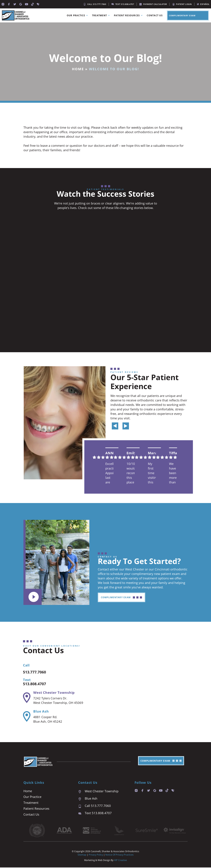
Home (78, 69)
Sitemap (82, 855)
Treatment (102, 15)
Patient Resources (129, 15)
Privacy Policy (96, 855)
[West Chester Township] (27, 698)
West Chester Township (54, 693)
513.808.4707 (37, 684)
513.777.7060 (37, 672)
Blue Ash (41, 712)
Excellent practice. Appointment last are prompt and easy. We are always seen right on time (109, 473)
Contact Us (155, 15)
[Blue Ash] (27, 717)
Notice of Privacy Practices (119, 855)
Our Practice (78, 15)
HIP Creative (120, 861)
